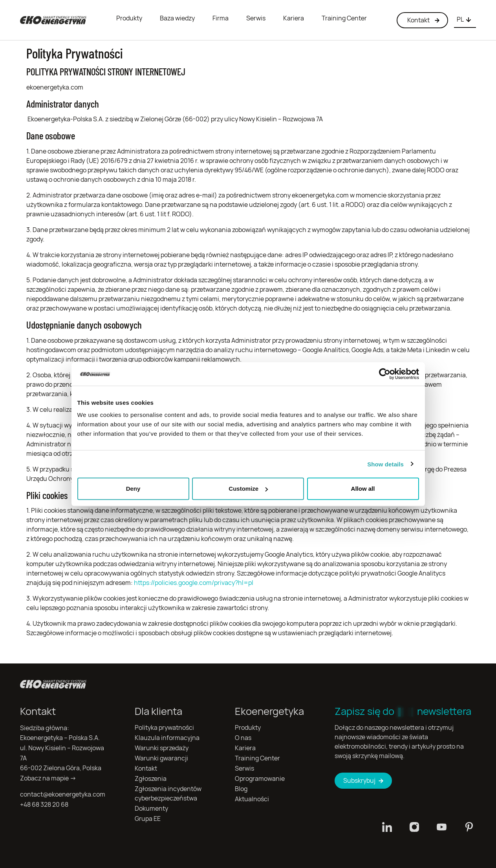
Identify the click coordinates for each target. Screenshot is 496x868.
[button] (465, 20)
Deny (133, 489)
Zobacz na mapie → (48, 778)
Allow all (363, 489)
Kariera (294, 18)
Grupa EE (148, 819)
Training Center (344, 18)
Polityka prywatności (164, 728)
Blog (241, 789)
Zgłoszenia (151, 779)
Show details (385, 464)
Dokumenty (151, 809)
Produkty (129, 18)
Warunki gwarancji (161, 758)
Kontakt (146, 768)
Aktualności (252, 799)
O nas (243, 738)
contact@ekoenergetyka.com (63, 794)
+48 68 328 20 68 (44, 805)
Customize (248, 489)
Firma (221, 18)
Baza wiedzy (177, 18)
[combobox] (465, 20)
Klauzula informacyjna (167, 738)
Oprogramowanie (260, 779)
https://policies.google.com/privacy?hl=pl (194, 583)
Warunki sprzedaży (162, 748)
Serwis (256, 18)
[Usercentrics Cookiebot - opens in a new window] (385, 374)
